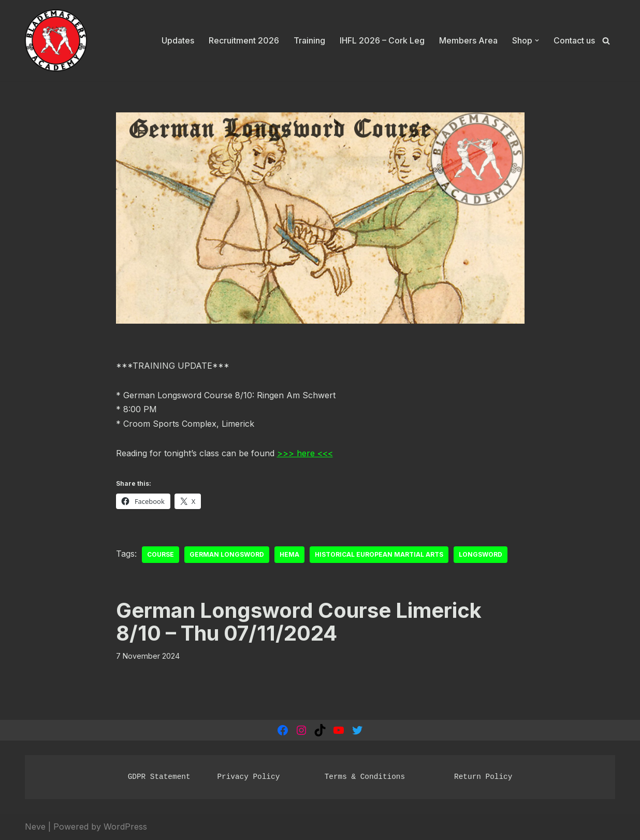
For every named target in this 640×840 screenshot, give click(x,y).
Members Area (468, 40)
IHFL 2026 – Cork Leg (382, 40)
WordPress (125, 827)
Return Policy (483, 777)
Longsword (481, 554)
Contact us (574, 40)
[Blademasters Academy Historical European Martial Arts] (56, 41)
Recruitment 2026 (244, 40)
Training (309, 40)
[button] (537, 40)
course (161, 554)
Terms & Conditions (365, 777)
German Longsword (227, 554)
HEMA (289, 554)
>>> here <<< (305, 453)
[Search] (606, 41)
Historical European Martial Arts (379, 554)
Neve (35, 827)
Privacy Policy (248, 777)
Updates (178, 40)
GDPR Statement (159, 777)
